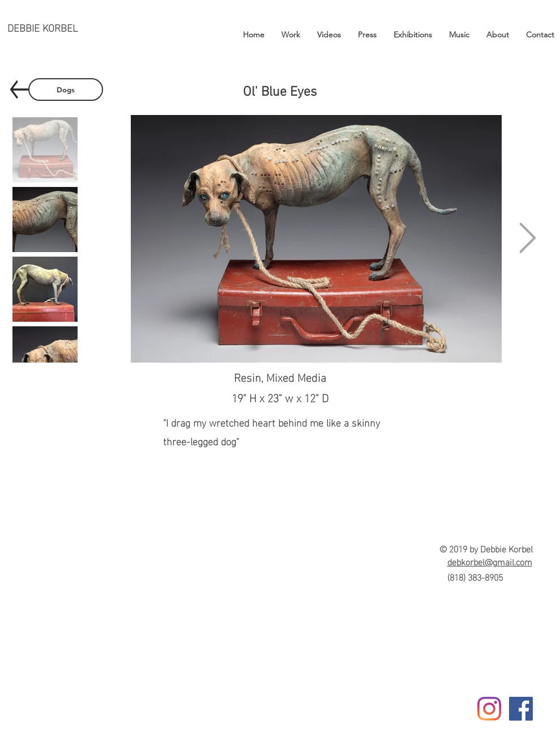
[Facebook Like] (522, 728)
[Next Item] (528, 239)
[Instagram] (489, 709)
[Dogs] (66, 90)
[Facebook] (521, 709)
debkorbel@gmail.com (490, 561)
